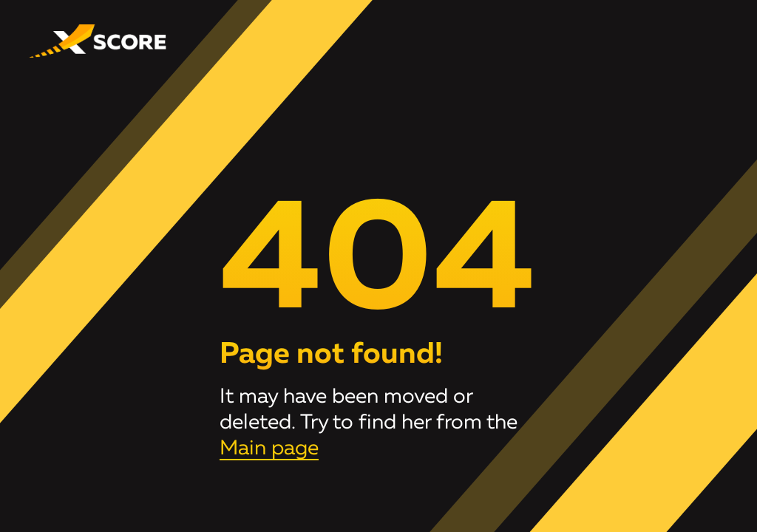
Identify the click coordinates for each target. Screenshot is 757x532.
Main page (269, 449)
